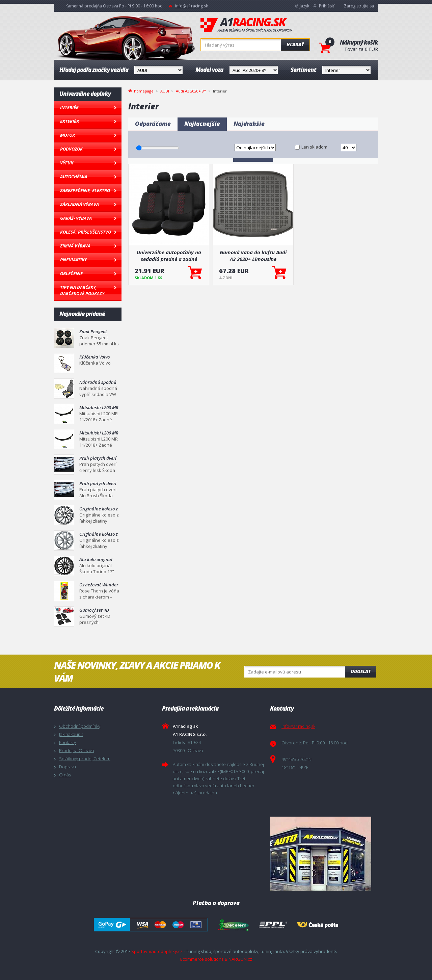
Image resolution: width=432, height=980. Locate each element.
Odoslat (361, 671)
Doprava (67, 767)
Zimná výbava (75, 246)
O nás (65, 775)
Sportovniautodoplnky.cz (157, 951)
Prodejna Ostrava (77, 750)
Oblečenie (71, 273)
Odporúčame (153, 124)
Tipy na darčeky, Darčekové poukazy (82, 290)
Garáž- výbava (76, 218)
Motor (67, 135)
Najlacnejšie (202, 124)
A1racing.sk (246, 25)
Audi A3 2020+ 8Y (191, 91)
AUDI (165, 91)
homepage (144, 90)
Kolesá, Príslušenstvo (86, 232)
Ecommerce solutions (202, 959)
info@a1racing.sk (192, 6)
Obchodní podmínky (80, 726)
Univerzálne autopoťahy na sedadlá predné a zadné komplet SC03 (169, 256)
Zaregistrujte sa (359, 6)
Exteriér (70, 121)
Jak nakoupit (71, 734)
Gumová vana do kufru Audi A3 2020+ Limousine (253, 256)
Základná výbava (79, 204)
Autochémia (74, 177)
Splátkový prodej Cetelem (85, 759)
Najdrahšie (249, 124)
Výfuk (67, 163)
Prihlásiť (327, 6)
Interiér (69, 107)
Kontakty (67, 742)
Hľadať (295, 45)
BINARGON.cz (238, 959)
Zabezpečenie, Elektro (85, 190)
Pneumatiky (73, 260)
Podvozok (71, 149)
